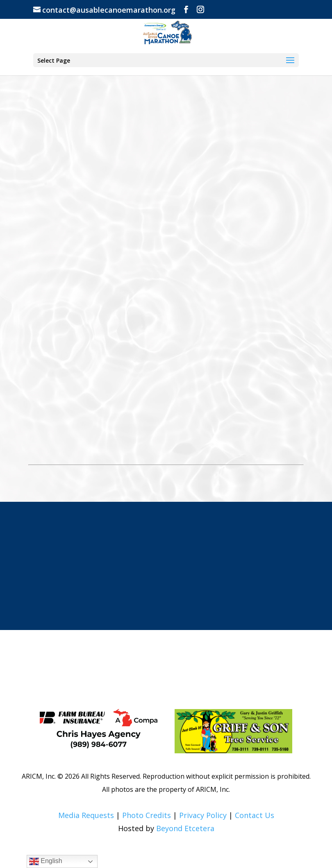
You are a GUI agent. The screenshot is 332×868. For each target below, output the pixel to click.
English (46, 861)
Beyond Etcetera (185, 828)
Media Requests (86, 815)
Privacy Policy (203, 815)
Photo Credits (147, 815)
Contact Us (255, 815)
